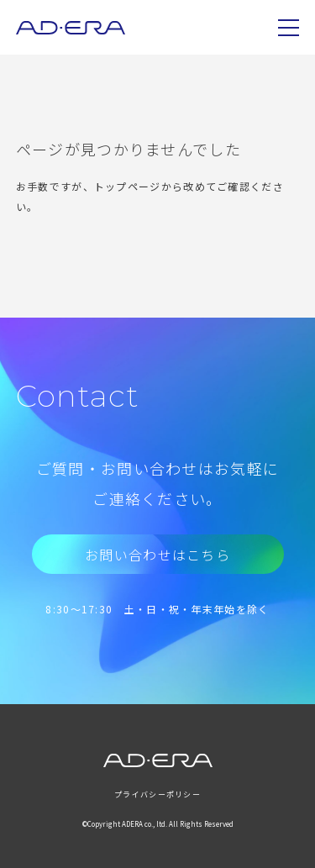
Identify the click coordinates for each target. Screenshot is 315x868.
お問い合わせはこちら (157, 555)
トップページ (128, 186)
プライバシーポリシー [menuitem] (157, 794)
